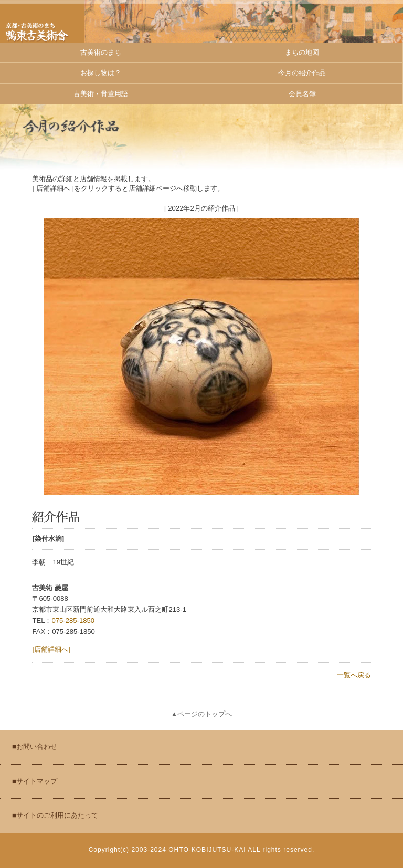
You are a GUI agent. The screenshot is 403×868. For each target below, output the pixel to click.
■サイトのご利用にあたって (55, 815)
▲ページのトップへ (202, 714)
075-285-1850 (73, 620)
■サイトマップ (35, 781)
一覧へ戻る (354, 675)
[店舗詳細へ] (51, 649)
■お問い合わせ (35, 746)
